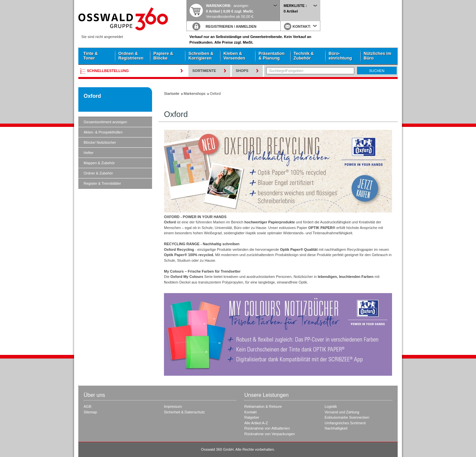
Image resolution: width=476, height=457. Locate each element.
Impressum (173, 406)
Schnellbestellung (108, 71)
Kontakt (250, 412)
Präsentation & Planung (272, 56)
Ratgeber (252, 417)
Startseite (132, 19)
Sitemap (90, 412)
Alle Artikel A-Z (256, 423)
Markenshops (195, 94)
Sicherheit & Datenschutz (184, 412)
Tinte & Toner (91, 56)
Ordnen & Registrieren (131, 56)
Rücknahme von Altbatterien (267, 428)
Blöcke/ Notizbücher (100, 142)
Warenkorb (218, 6)
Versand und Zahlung (342, 412)
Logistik (331, 406)
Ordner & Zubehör (98, 173)
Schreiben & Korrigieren (201, 56)
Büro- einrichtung (340, 56)
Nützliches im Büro (377, 56)
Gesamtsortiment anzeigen (105, 122)
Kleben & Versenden (234, 56)
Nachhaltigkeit (336, 428)
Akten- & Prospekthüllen (103, 132)
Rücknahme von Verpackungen (270, 434)
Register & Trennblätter (102, 183)
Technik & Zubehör (304, 56)
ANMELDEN (246, 26)
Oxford (92, 96)
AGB (87, 406)
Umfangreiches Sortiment (345, 423)
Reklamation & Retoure (263, 406)
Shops (242, 71)
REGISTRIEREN (219, 26)
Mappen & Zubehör (99, 163)
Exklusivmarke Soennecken (347, 417)
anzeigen (241, 6)
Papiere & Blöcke (163, 56)
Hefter (89, 153)
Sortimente (204, 71)
